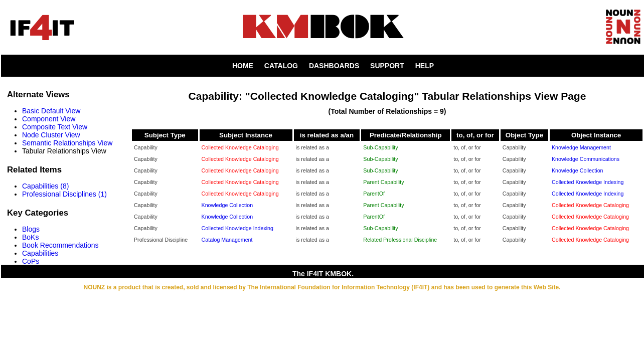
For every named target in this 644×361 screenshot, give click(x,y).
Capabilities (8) (45, 186)
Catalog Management (227, 240)
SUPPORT (387, 66)
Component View (49, 119)
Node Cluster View (51, 135)
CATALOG (281, 66)
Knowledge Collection (577, 170)
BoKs (30, 237)
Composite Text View (55, 127)
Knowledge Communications (586, 159)
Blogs (31, 229)
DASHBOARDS (334, 66)
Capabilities (40, 253)
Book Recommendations (60, 245)
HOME (243, 66)
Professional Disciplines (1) (64, 194)
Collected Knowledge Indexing (588, 182)
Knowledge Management (581, 147)
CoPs (31, 261)
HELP (425, 66)
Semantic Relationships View (67, 143)
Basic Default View (51, 111)
